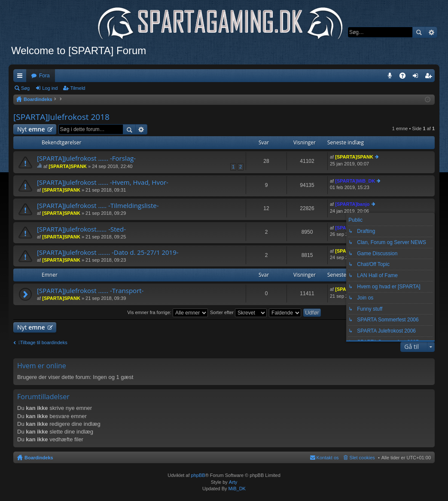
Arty (233, 482)
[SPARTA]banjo (352, 204)
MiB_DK (236, 489)
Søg (419, 32)
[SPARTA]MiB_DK (355, 181)
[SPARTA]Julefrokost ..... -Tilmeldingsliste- (98, 206)
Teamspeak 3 (392, 77)
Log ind (50, 88)
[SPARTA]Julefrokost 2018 (61, 117)
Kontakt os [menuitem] (328, 458)
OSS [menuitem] (405, 77)
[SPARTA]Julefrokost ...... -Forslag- (86, 158)
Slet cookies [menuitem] (362, 458)
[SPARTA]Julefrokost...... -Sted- (81, 229)
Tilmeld (78, 88)
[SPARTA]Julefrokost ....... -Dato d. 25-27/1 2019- (108, 252)
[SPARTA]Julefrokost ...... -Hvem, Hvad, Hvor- (103, 182)
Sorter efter (238, 312)
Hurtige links (21, 77)
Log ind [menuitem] (417, 77)
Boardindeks (39, 458)
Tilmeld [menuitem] (431, 77)
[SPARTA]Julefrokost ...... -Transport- (90, 291)
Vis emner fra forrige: (168, 312)
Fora (44, 76)
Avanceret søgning (431, 32)
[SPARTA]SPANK (68, 166)
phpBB (198, 475)
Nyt (31, 129)
